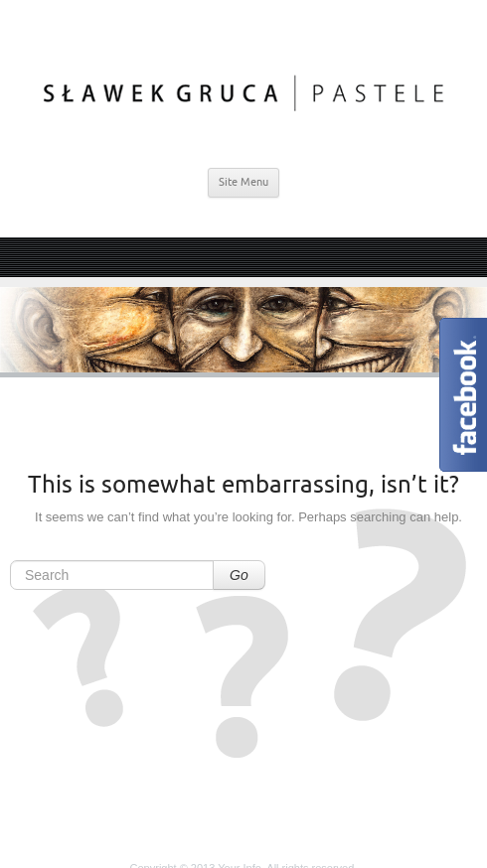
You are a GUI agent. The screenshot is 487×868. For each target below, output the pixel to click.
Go (239, 575)
